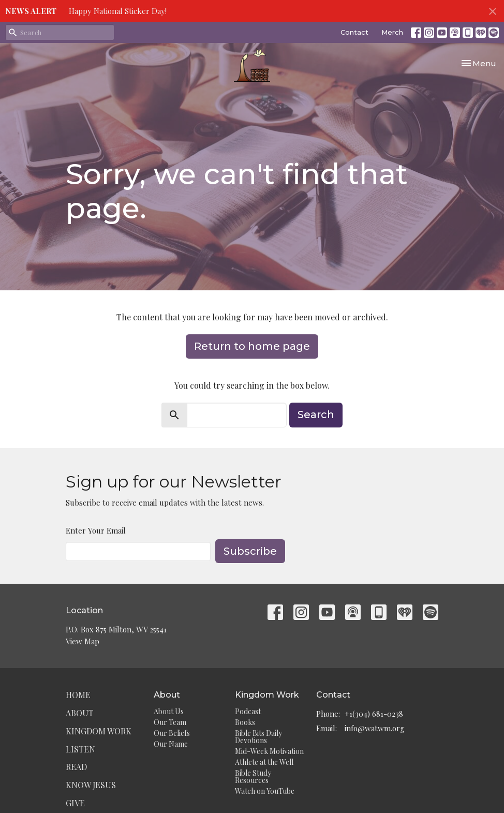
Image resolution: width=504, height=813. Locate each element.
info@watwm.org (375, 728)
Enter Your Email (96, 530)
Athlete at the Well (264, 762)
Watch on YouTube (265, 791)
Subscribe (250, 551)
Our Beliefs (172, 733)
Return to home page (252, 346)
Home (78, 695)
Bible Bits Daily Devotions (258, 737)
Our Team (170, 722)
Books (245, 722)
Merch (392, 32)
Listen (80, 749)
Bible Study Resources (253, 777)
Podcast (248, 711)
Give (75, 803)
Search (316, 415)
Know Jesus (91, 785)
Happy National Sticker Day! (118, 11)
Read (76, 767)
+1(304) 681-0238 (374, 714)
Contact (354, 32)
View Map (83, 641)
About (80, 713)
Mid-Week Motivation (269, 751)
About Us (169, 711)
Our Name (171, 744)
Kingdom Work (99, 731)
